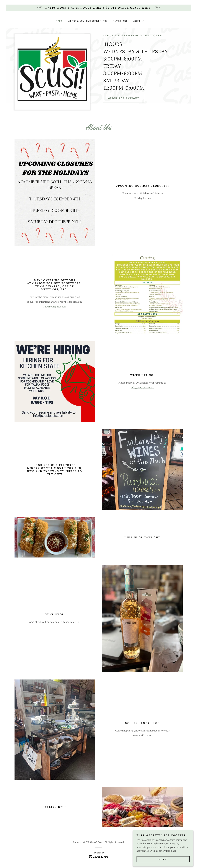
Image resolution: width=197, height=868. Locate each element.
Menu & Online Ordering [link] (88, 21)
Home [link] (58, 21)
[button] (138, 21)
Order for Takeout (124, 98)
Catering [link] (120, 21)
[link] (98, 856)
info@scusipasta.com (55, 307)
